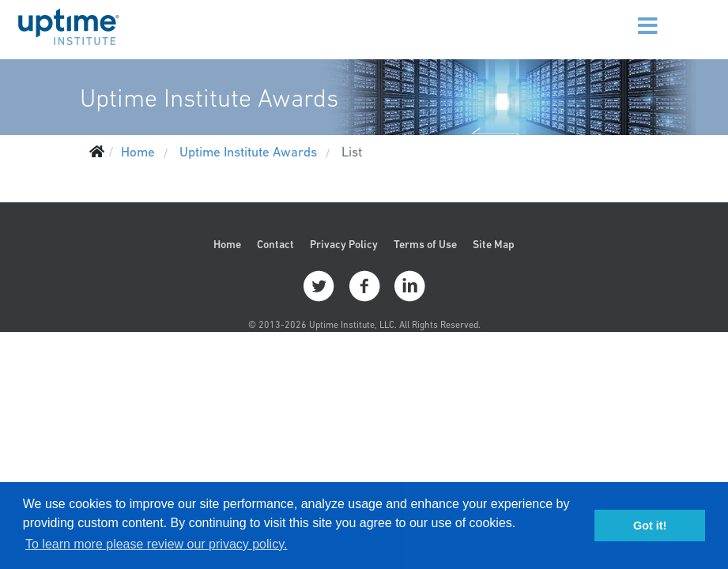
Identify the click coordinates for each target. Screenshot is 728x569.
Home (227, 244)
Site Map (494, 244)
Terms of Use (425, 244)
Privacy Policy (344, 244)
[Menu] (632, 16)
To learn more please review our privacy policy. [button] (156, 544)
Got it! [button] (650, 526)
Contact (275, 244)
